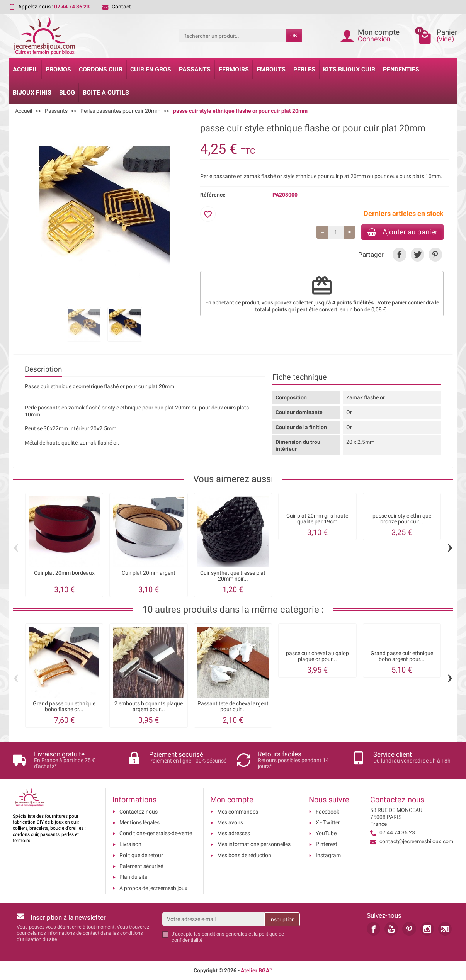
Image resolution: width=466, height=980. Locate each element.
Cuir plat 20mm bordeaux (64, 573)
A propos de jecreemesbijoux (153, 888)
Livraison (130, 844)
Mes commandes (238, 812)
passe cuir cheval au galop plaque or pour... (317, 656)
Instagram (328, 855)
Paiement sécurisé (141, 866)
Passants (195, 69)
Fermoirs (234, 69)
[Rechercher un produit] (232, 36)
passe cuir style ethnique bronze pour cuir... (402, 519)
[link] (399, 254)
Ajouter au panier (402, 232)
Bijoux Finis (32, 93)
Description (43, 369)
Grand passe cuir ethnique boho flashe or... (64, 706)
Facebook (327, 812)
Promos (58, 69)
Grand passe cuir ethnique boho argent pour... (402, 656)
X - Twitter (328, 822)
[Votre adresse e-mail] (213, 919)
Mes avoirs (230, 822)
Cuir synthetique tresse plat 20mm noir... (233, 576)
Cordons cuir (101, 69)
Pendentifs (401, 69)
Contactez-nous (139, 812)
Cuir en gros (151, 69)
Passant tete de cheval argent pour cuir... (233, 706)
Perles (304, 69)
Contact (117, 7)
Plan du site (133, 877)
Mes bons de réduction (244, 855)
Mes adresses (234, 833)
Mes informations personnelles (254, 844)
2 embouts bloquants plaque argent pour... (149, 706)
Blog (67, 93)
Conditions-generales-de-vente (156, 833)
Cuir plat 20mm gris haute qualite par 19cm (317, 519)
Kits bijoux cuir (349, 69)
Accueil (25, 69)
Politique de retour (141, 855)
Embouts (271, 69)
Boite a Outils (106, 93)
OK (294, 36)
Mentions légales (139, 822)
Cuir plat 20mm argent (149, 573)
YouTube (326, 833)
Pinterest (327, 844)
